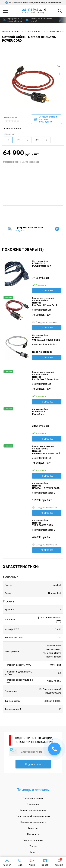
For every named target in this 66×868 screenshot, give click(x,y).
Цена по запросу (42, 352)
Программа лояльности (33, 822)
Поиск (20, 863)
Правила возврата (33, 840)
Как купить (33, 834)
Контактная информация (33, 810)
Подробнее (47, 291)
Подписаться (33, 764)
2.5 (37, 140)
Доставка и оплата (33, 798)
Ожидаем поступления (45, 322)
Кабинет (7, 863)
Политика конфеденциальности (33, 816)
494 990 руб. (47, 539)
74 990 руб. (47, 316)
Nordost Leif (55, 593)
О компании (33, 804)
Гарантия (33, 828)
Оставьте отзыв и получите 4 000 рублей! (45, 119)
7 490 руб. (47, 279)
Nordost (57, 585)
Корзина (59, 863)
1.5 (18, 140)
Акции (32, 863)
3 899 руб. (47, 428)
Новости (45, 863)
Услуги (33, 846)
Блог (33, 852)
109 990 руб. (47, 502)
